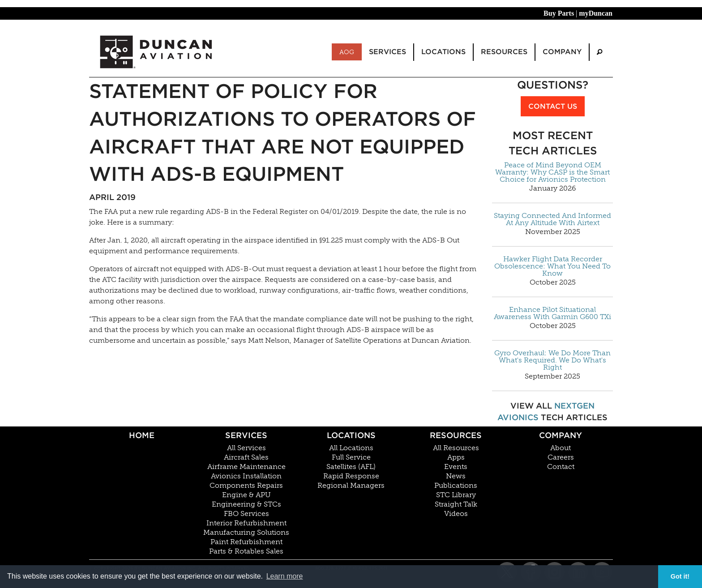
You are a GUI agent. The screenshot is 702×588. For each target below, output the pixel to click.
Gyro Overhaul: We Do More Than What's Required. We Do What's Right (552, 360)
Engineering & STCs (246, 504)
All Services (246, 448)
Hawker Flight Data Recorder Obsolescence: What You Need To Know (552, 266)
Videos (456, 514)
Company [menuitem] (562, 52)
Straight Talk (456, 504)
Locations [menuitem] (443, 52)
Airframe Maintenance (246, 467)
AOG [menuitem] (347, 52)
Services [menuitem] (387, 52)
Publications (456, 486)
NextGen (574, 406)
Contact (561, 467)
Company (561, 435)
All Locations (351, 448)
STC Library (456, 495)
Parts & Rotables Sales (246, 551)
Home (142, 435)
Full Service (351, 457)
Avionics (518, 417)
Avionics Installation (246, 476)
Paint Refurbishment (246, 542)
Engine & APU (246, 495)
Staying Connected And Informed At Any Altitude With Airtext (552, 219)
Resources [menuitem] (504, 52)
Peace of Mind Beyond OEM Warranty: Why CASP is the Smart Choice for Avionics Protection (552, 172)
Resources (456, 435)
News (456, 476)
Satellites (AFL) (351, 467)
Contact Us (553, 106)
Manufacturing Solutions (246, 533)
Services (246, 435)
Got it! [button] (680, 576)
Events (456, 467)
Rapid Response (351, 476)
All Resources (456, 448)
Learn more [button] (285, 576)
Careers (561, 457)
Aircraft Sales (246, 457)
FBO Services (246, 514)
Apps (456, 457)
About (561, 448)
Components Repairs (246, 486)
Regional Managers (351, 486)
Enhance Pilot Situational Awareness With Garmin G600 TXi (552, 313)
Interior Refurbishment (246, 523)
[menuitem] (599, 52)
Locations (351, 435)
